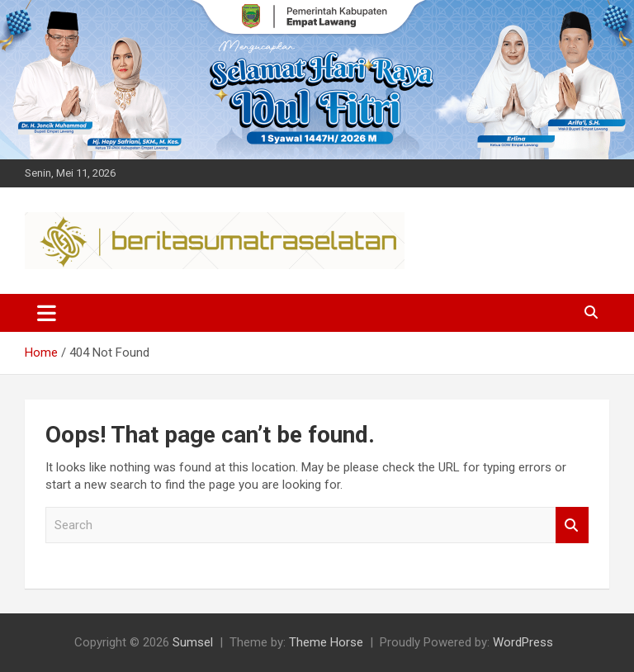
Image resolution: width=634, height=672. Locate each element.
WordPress (523, 642)
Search (572, 525)
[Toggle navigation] (47, 313)
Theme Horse (326, 642)
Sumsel (193, 642)
